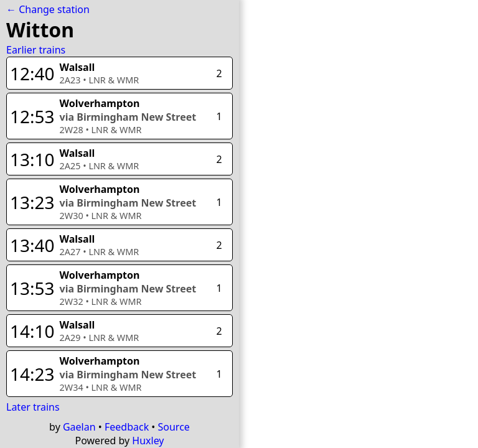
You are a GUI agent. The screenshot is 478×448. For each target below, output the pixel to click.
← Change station (48, 9)
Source (174, 427)
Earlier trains (36, 50)
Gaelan (79, 427)
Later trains (33, 407)
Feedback (127, 427)
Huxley (148, 441)
